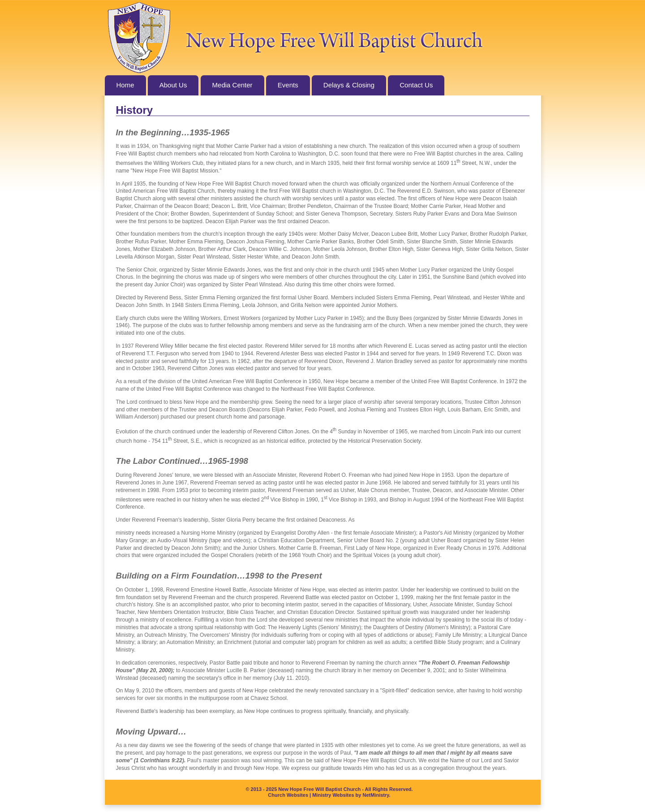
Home (125, 85)
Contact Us (416, 85)
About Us (173, 85)
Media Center (232, 85)
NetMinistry (376, 795)
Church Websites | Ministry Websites (312, 795)
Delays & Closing (349, 85)
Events (288, 85)
